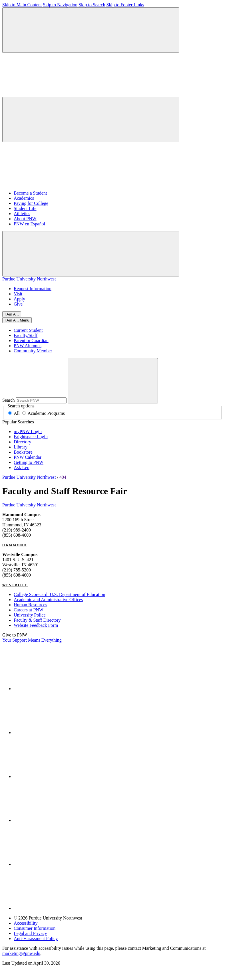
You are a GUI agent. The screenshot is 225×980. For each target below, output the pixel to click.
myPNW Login (28, 432)
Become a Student (30, 193)
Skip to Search (92, 5)
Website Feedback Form (36, 625)
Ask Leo (22, 467)
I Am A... (12, 314)
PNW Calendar (28, 457)
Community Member (33, 351)
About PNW (25, 219)
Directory (22, 442)
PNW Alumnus (28, 346)
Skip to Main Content (22, 5)
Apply (19, 299)
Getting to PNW (29, 462)
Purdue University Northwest (29, 279)
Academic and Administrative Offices (48, 600)
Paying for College (31, 203)
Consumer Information (35, 928)
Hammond (15, 545)
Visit (18, 294)
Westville (15, 585)
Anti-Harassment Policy (36, 938)
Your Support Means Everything (32, 640)
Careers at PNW (29, 610)
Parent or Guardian (31, 341)
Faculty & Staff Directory (37, 620)
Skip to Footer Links (125, 5)
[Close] (17, 320)
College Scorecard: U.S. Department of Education (59, 594)
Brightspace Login (31, 437)
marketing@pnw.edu (21, 953)
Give (18, 304)
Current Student (28, 330)
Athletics (22, 214)
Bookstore (23, 452)
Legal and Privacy (30, 933)
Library (21, 447)
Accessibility (26, 923)
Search (9, 400)
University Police (30, 615)
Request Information (33, 289)
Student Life (25, 208)
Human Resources (30, 605)
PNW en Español (29, 224)
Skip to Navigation (60, 5)
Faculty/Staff (26, 335)
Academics (24, 198)
